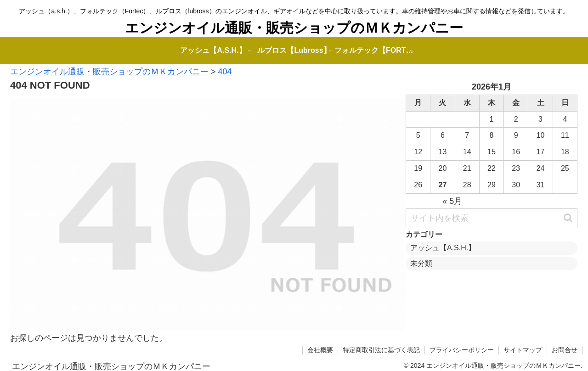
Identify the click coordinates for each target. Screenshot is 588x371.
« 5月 (452, 201)
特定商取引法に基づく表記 (381, 350)
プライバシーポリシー (462, 350)
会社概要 (320, 350)
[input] (492, 218)
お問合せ (565, 350)
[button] (568, 218)
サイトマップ (523, 350)
